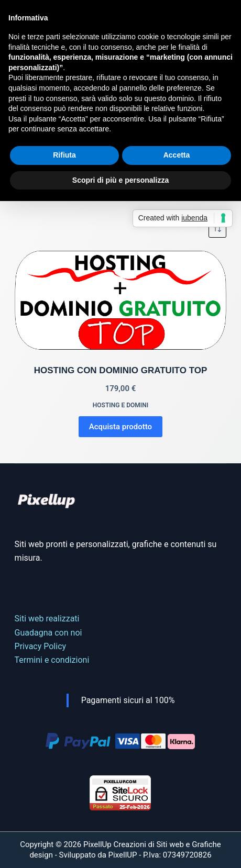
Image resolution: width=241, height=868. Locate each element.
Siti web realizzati (47, 619)
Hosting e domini (120, 405)
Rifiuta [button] (64, 155)
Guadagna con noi (48, 633)
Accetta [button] (177, 155)
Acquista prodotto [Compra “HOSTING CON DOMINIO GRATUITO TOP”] (120, 427)
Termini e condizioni (52, 660)
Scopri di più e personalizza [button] (120, 180)
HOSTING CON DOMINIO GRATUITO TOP (121, 370)
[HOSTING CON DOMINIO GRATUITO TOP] (121, 301)
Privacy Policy (41, 646)
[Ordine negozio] (217, 229)
